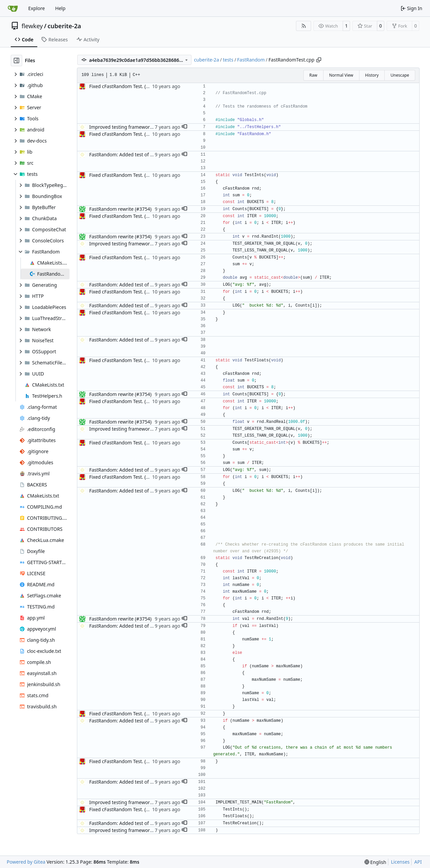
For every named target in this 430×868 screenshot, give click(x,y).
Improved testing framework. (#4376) (130, 127)
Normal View (341, 75)
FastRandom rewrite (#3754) (120, 209)
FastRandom (251, 60)
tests (228, 60)
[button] (184, 127)
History (372, 75)
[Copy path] (319, 60)
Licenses (400, 862)
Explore (36, 8)
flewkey (32, 26)
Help (60, 8)
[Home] (13, 8)
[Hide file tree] (16, 61)
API (418, 862)
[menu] (375, 862)
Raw (313, 75)
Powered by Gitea (26, 862)
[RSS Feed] (304, 26)
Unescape (400, 75)
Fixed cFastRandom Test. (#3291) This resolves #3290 (147, 86)
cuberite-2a (64, 26)
